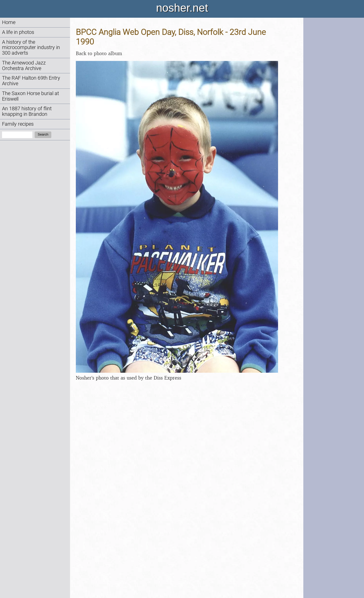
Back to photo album (99, 53)
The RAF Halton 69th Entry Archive (31, 81)
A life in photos (18, 32)
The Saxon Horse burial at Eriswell (30, 96)
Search (43, 134)
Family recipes (18, 124)
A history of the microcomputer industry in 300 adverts (31, 48)
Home (9, 22)
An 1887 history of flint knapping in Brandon (27, 111)
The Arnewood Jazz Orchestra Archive (24, 66)
